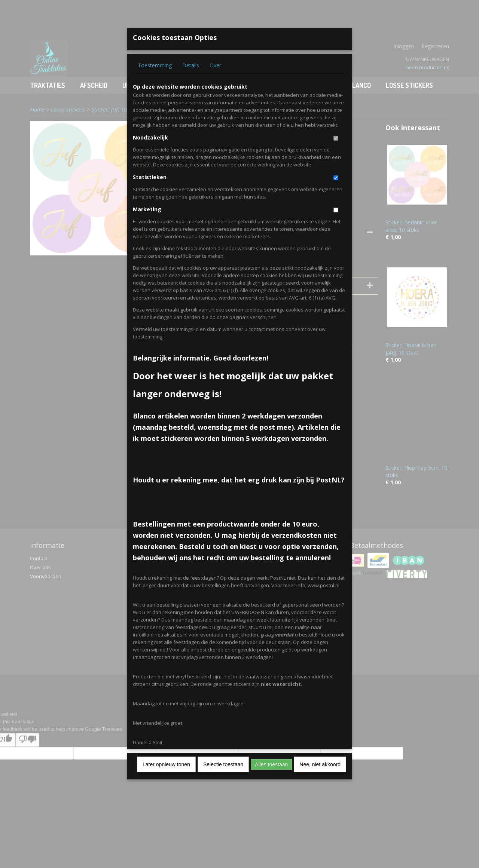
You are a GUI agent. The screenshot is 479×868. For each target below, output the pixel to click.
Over (215, 65)
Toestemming (155, 65)
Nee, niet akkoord (320, 764)
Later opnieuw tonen (166, 764)
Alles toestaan (271, 764)
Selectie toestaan (223, 764)
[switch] (336, 138)
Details (191, 65)
